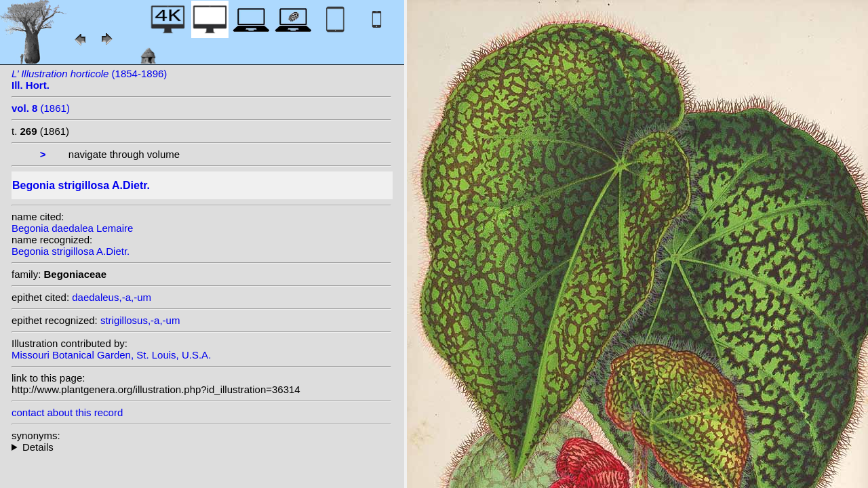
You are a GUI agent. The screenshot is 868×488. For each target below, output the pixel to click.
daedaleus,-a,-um (112, 297)
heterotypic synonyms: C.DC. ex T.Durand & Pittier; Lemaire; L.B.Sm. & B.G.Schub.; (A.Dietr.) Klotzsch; (201, 447)
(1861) (41, 108)
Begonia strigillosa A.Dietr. (71, 251)
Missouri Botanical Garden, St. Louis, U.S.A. (111, 355)
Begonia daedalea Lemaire (72, 228)
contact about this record (67, 412)
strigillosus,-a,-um (140, 320)
